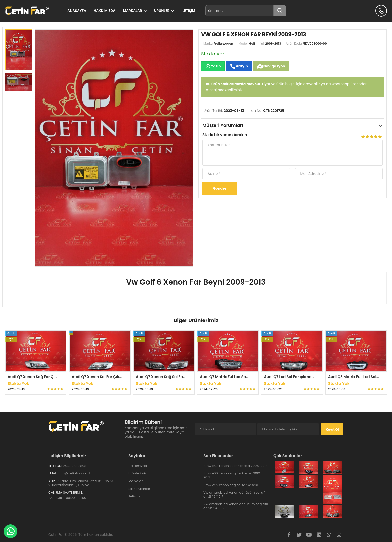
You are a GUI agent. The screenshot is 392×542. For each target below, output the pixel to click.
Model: (247, 44)
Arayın (242, 66)
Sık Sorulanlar (139, 489)
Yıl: (271, 44)
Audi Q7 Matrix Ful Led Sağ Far (228, 377)
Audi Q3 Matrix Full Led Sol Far (356, 377)
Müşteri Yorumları (223, 125)
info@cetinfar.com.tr (75, 473)
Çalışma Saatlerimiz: (66, 493)
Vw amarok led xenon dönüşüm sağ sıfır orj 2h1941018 (236, 506)
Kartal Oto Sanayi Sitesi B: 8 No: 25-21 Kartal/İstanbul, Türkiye (82, 483)
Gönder (220, 188)
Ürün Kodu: (307, 44)
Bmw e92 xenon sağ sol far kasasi (231, 485)
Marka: (218, 44)
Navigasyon (274, 66)
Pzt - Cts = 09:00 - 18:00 (67, 498)
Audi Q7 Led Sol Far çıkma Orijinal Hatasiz (302, 377)
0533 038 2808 (75, 466)
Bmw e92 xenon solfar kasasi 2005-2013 (235, 466)
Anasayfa (77, 11)
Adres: (54, 481)
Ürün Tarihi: (224, 111)
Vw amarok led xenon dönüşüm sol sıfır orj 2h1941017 (235, 495)
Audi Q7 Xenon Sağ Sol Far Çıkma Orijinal (174, 377)
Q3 (331, 339)
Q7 (11, 339)
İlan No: (267, 111)
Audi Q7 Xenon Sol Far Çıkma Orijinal (106, 377)
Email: (53, 473)
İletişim (188, 11)
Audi (11, 333)
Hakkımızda (105, 11)
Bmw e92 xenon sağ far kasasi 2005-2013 (233, 475)
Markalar (136, 481)
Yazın (216, 66)
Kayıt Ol (332, 430)
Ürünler (162, 11)
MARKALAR (132, 11)
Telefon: (55, 466)
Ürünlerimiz (137, 473)
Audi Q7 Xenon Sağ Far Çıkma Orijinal (43, 377)
